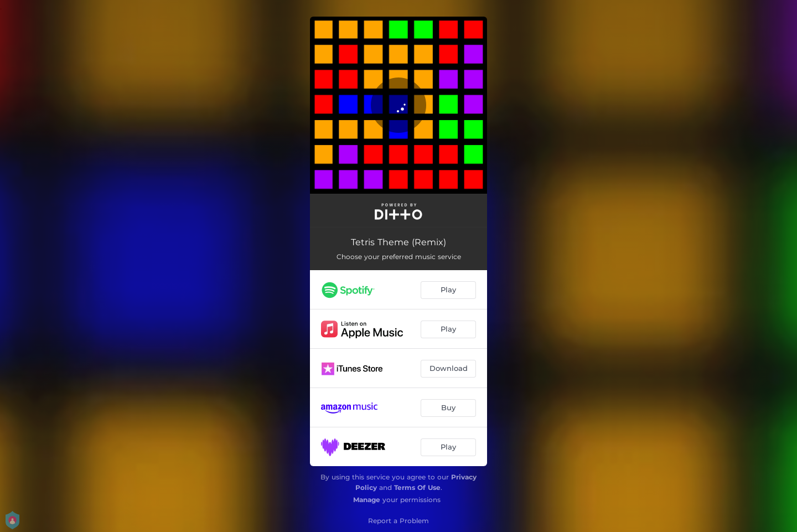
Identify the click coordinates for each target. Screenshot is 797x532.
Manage (367, 500)
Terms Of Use (417, 487)
